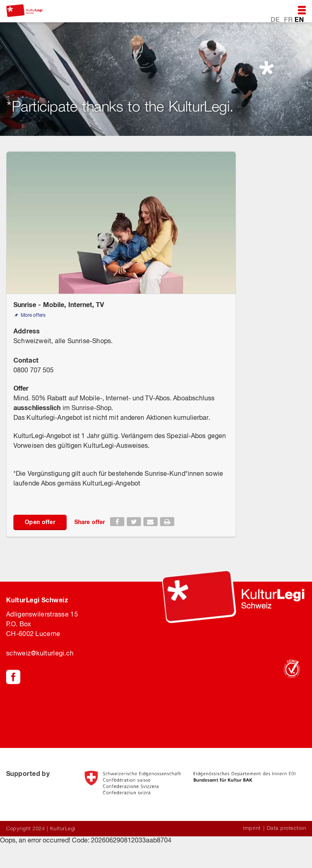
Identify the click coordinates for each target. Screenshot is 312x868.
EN (299, 19)
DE (276, 19)
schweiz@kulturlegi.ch (40, 653)
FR (289, 19)
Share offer (90, 522)
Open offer (40, 522)
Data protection (287, 828)
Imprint (252, 828)
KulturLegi (63, 828)
